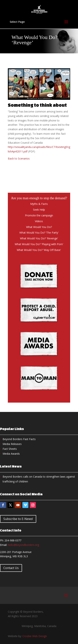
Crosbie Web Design (35, 636)
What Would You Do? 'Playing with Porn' (39, 244)
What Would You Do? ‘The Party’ (39, 233)
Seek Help (39, 210)
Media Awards (11, 454)
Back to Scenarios (19, 158)
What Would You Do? (39, 227)
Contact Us (11, 568)
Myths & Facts (39, 204)
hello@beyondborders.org (23, 545)
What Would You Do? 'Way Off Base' (39, 250)
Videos (39, 221)
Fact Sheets (10, 449)
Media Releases (12, 444)
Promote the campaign (39, 215)
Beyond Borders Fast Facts (19, 439)
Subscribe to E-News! (18, 519)
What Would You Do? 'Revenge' (39, 238)
